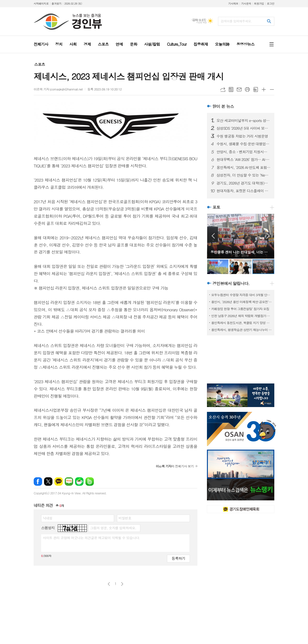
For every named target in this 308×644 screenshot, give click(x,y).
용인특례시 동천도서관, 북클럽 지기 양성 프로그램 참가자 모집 (242, 323)
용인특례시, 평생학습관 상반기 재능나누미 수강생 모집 (242, 330)
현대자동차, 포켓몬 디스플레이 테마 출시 (244, 191)
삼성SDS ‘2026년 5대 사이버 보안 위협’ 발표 (244, 128)
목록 (231, 89)
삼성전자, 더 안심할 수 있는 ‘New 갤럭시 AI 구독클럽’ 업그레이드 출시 (244, 175)
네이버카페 (79, 481)
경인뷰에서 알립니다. (231, 283)
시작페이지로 (41, 3)
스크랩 (256, 89)
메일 (239, 89)
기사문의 (246, 3)
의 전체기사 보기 (175, 466)
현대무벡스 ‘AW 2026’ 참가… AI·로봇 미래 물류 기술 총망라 (244, 159)
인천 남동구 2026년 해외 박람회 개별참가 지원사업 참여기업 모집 (242, 316)
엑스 (48, 481)
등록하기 (178, 558)
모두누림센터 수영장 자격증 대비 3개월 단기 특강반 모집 (242, 295)
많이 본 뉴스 (223, 106)
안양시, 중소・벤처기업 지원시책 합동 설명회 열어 (244, 152)
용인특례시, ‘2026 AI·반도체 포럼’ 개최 (244, 167)
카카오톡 (59, 481)
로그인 (271, 3)
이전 (109, 584)
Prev (213, 236)
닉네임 (48, 518)
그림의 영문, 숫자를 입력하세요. (113, 528)
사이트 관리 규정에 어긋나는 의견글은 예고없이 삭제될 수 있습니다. (91, 538)
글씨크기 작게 (272, 89)
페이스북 (38, 481)
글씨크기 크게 (264, 89)
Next (268, 236)
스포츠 (40, 64)
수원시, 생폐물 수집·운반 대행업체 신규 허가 (244, 144)
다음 (122, 584)
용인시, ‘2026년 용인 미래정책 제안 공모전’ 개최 (242, 302)
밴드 (90, 481)
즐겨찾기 (56, 3)
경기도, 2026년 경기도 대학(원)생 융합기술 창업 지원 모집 (244, 183)
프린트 (247, 89)
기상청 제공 (201, 22)
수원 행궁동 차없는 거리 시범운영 (242, 136)
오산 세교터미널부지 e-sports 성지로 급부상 (244, 121)
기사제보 (233, 3)
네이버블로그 (69, 481)
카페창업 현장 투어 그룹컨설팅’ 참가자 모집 (240, 309)
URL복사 (223, 89)
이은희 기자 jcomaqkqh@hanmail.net (58, 89)
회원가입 (259, 3)
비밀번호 (125, 518)
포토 (216, 207)
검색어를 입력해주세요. (236, 21)
